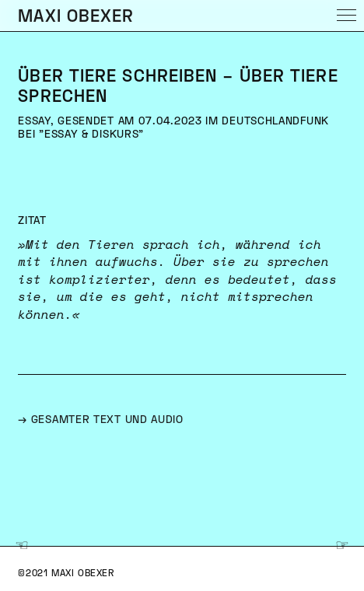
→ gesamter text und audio (101, 420)
